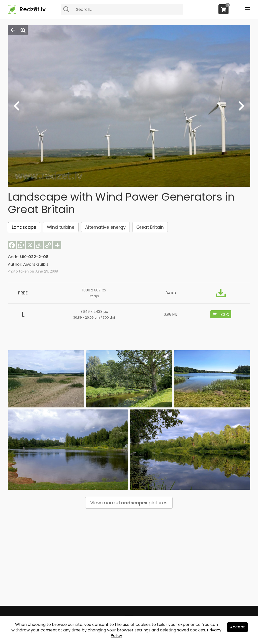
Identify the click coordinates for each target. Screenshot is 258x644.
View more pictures (129, 503)
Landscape (24, 227)
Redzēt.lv (33, 9)
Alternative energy (105, 227)
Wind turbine (61, 227)
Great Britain (150, 227)
